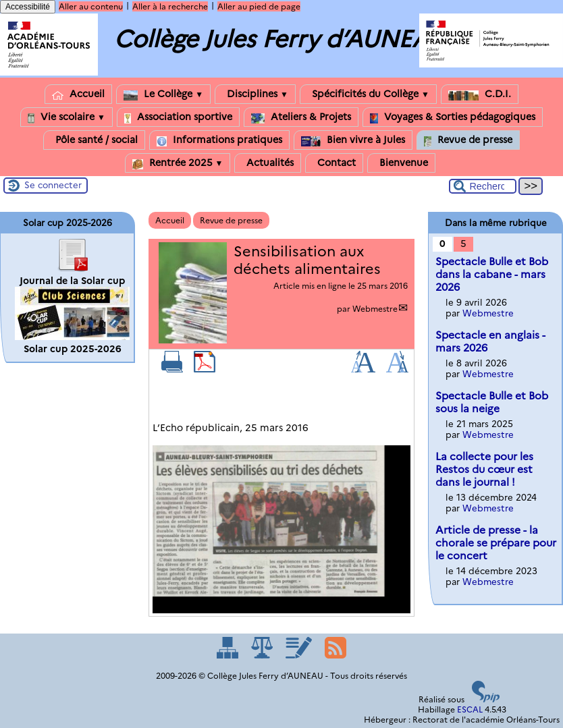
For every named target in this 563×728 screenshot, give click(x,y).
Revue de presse (468, 140)
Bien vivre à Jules (353, 140)
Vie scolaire (66, 117)
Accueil (78, 94)
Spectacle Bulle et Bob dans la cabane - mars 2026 (492, 274)
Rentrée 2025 (178, 163)
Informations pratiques (219, 140)
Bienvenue (401, 163)
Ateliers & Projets (301, 117)
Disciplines (255, 94)
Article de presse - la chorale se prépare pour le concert (496, 543)
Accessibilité (28, 7)
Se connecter (53, 185)
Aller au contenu (91, 6)
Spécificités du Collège (368, 94)
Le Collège (163, 94)
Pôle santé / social (94, 140)
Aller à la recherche (170, 6)
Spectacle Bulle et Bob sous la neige (492, 402)
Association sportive (178, 117)
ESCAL (470, 709)
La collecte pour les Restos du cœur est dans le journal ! (484, 469)
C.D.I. (480, 94)
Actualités (268, 163)
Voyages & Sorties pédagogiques (453, 117)
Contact (334, 163)
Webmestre (375, 309)
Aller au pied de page (259, 6)
